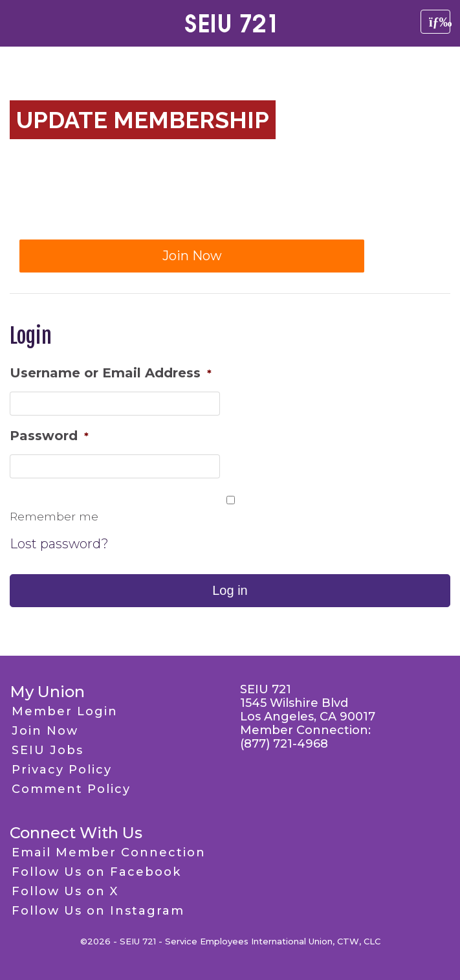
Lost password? (59, 544)
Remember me (54, 516)
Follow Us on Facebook (96, 872)
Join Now (192, 256)
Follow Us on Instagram (98, 911)
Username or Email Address (111, 373)
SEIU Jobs (48, 750)
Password (49, 436)
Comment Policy (71, 789)
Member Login (65, 711)
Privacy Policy (62, 770)
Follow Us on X (65, 891)
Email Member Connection (109, 852)
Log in (230, 590)
